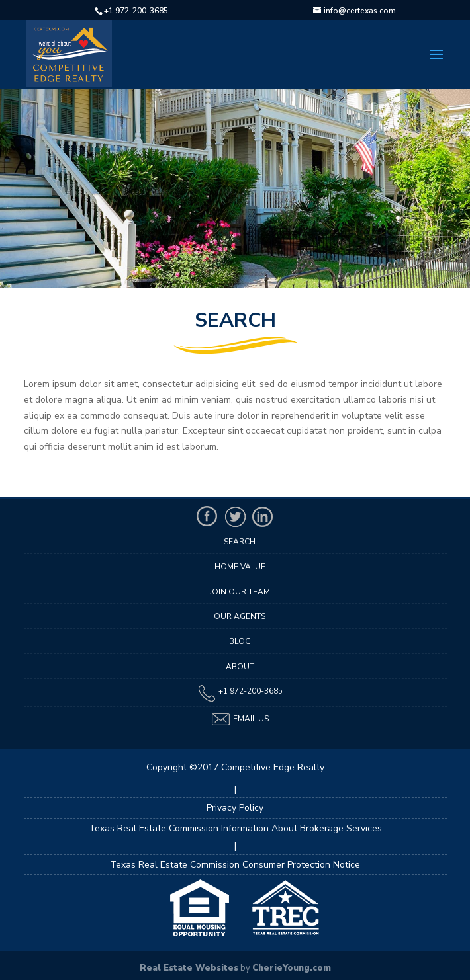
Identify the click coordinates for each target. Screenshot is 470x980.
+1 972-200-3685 (136, 11)
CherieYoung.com (292, 968)
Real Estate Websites (189, 968)
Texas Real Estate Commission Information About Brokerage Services (235, 828)
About (240, 667)
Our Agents (240, 616)
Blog (240, 641)
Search (240, 542)
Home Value (240, 567)
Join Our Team (240, 592)
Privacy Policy (235, 808)
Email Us (240, 719)
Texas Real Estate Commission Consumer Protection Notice (235, 865)
